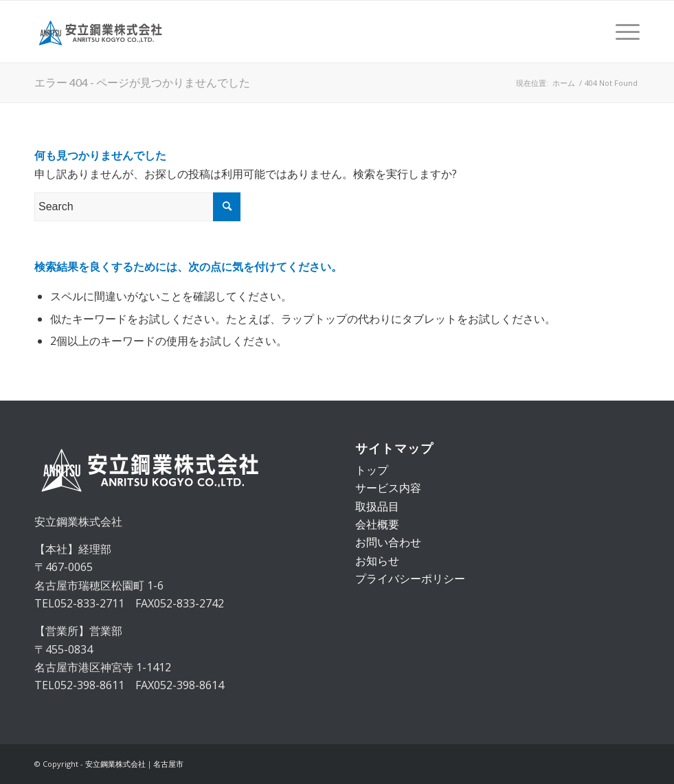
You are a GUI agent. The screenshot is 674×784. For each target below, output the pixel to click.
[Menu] (621, 32)
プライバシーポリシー (410, 579)
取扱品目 (377, 506)
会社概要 (377, 524)
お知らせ (377, 561)
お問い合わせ (388, 542)
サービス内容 (388, 488)
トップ (372, 470)
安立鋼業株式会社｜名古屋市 (134, 764)
